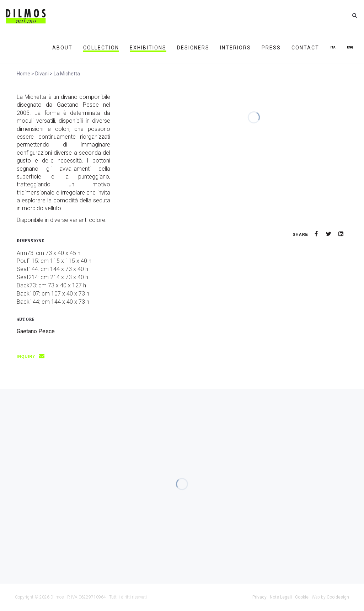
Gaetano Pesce (36, 331)
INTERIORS (235, 48)
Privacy (259, 597)
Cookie (302, 597)
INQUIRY (33, 356)
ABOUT (62, 48)
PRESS (271, 48)
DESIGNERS (193, 48)
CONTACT (305, 48)
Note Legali (281, 597)
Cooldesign (338, 597)
